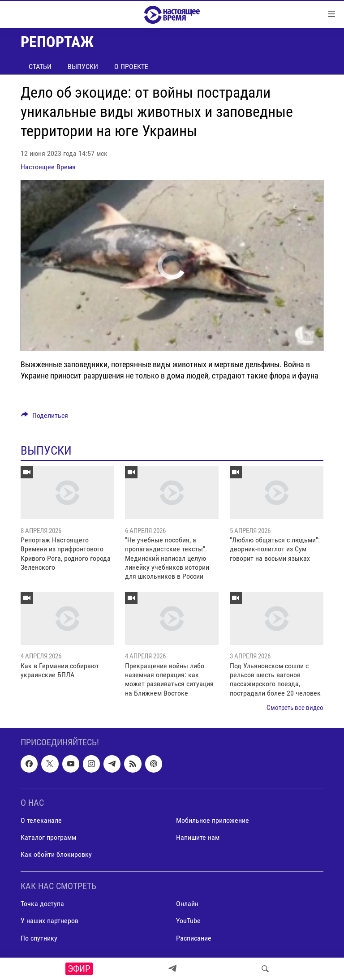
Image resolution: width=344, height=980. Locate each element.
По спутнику (39, 938)
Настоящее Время (48, 167)
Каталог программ (48, 837)
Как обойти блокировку (56, 854)
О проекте (131, 67)
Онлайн (187, 904)
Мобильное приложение (213, 820)
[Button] (45, 418)
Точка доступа (42, 904)
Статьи (40, 67)
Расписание (194, 938)
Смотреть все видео (295, 708)
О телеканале (41, 820)
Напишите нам (198, 837)
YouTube (188, 921)
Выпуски (83, 67)
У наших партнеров (49, 921)
